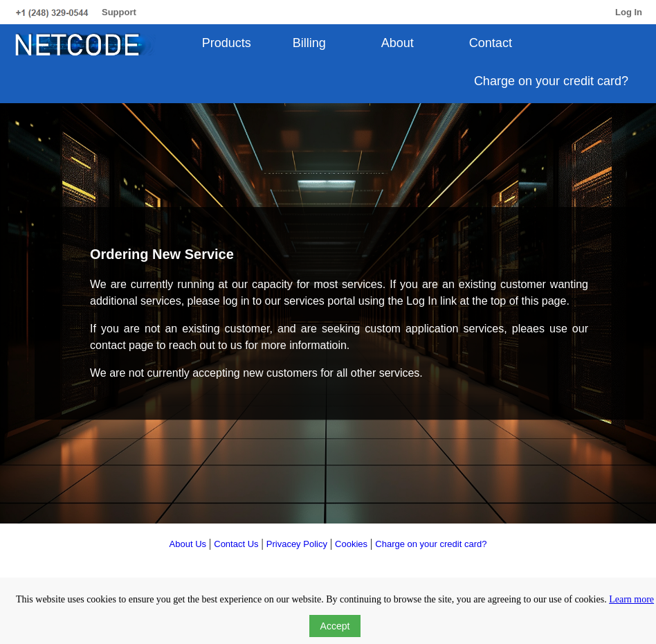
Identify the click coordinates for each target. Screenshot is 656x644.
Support (119, 12)
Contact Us (236, 544)
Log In (629, 12)
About (398, 43)
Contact (491, 43)
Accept (335, 626)
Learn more (631, 599)
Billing (309, 43)
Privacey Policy (297, 544)
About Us (188, 544)
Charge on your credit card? (551, 81)
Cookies (351, 544)
